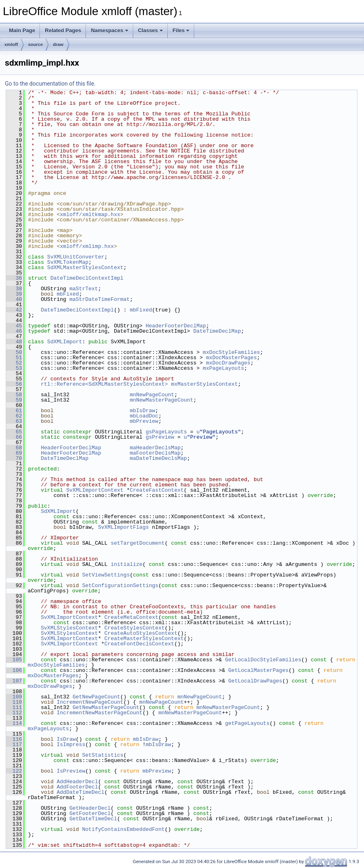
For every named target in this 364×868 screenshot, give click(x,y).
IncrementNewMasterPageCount (100, 713)
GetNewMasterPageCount (106, 707)
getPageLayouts (247, 723)
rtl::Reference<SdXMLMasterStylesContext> (104, 384)
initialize (127, 564)
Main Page (22, 30)
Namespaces (110, 30)
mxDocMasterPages (231, 358)
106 (14, 670)
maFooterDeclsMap (155, 453)
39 (14, 294)
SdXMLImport (65, 342)
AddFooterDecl (77, 787)
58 (14, 395)
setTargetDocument (138, 543)
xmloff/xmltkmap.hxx (90, 214)
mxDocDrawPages (228, 363)
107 (14, 681)
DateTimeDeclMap (217, 331)
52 (14, 363)
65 (14, 432)
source (35, 44)
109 (14, 697)
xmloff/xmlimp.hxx (87, 246)
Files (181, 30)
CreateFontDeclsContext (139, 644)
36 (14, 278)
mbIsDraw (143, 411)
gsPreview (160, 437)
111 (14, 707)
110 (14, 702)
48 (14, 342)
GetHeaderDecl (90, 808)
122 (14, 771)
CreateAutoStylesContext (141, 633)
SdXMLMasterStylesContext (85, 267)
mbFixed (68, 294)
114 (14, 723)
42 (14, 310)
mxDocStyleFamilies (231, 352)
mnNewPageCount (152, 395)
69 (14, 453)
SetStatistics (103, 755)
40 (14, 299)
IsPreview (71, 771)
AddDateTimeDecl (80, 792)
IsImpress (71, 744)
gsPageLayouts (166, 432)
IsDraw (66, 739)
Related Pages (63, 30)
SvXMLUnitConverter (76, 257)
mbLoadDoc (144, 416)
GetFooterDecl (90, 813)
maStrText (83, 289)
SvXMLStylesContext (69, 628)
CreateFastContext (157, 490)
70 (14, 458)
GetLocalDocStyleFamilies (263, 660)
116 (14, 739)
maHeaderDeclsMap (155, 448)
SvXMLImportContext (95, 490)
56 (14, 384)
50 (14, 352)
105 (14, 660)
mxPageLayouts (223, 368)
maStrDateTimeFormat (99, 299)
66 (14, 437)
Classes (150, 30)
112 (14, 713)
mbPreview (144, 421)
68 (14, 448)
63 (14, 421)
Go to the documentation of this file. (50, 84)
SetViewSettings (106, 575)
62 (14, 416)
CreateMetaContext (131, 617)
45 (14, 326)
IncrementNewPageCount (90, 702)
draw (58, 44)
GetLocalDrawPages (255, 681)
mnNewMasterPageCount (162, 400)
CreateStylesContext (134, 628)
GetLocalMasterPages (258, 670)
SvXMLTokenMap (68, 262)
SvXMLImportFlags (124, 527)
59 (14, 400)
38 (14, 289)
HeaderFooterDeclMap (176, 326)
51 (14, 358)
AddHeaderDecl (77, 782)
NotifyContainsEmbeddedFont (124, 829)
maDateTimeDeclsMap (158, 458)
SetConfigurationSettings (120, 585)
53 (14, 368)
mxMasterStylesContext (204, 384)
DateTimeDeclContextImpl (87, 278)
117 (14, 744)
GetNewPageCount (96, 697)
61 (14, 411)
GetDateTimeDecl (93, 819)
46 (14, 331)
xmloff (11, 44)
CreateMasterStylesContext (144, 638)
